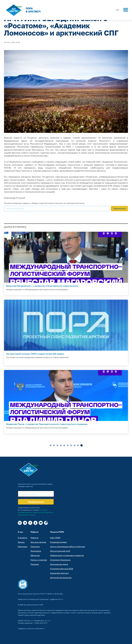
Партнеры (23, 547)
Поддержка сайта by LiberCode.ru (31, 629)
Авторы (21, 542)
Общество (35, 555)
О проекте (22, 538)
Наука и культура (39, 560)
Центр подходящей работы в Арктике (68, 547)
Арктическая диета (59, 564)
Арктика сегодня (38, 542)
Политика (35, 547)
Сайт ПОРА (55, 538)
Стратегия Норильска (60, 560)
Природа (35, 564)
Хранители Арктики (59, 573)
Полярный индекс (59, 542)
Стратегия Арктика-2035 (62, 569)
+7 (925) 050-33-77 (40, 623)
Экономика (36, 551)
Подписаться (119, 208)
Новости (34, 538)
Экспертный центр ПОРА (33, 605)
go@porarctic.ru (57, 599)
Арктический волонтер (61, 578)
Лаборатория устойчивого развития (67, 555)
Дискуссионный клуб (60, 551)
